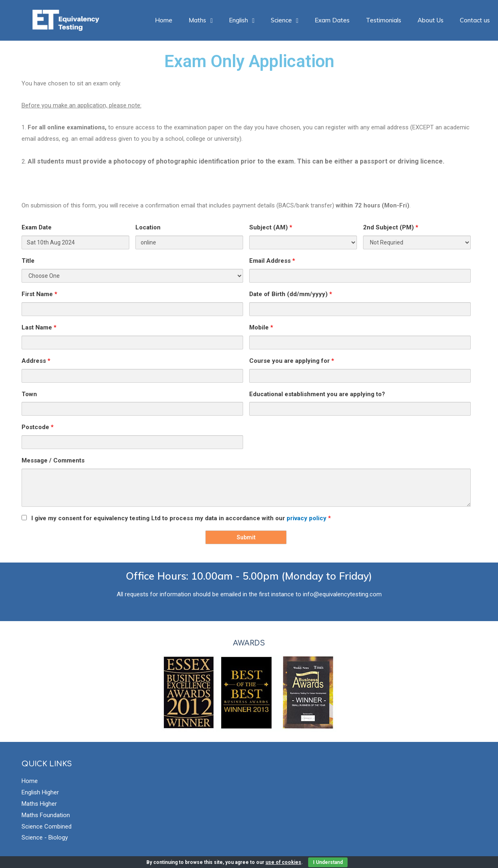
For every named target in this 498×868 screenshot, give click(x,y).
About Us (431, 20)
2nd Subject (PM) (391, 227)
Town (29, 394)
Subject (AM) (271, 227)
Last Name (39, 327)
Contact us (475, 20)
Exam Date (37, 227)
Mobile (261, 327)
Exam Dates (332, 20)
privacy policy (307, 518)
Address (36, 361)
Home (164, 20)
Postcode (38, 427)
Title (28, 261)
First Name (39, 294)
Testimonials (384, 20)
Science (285, 20)
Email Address (272, 261)
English (242, 20)
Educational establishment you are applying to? (317, 394)
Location (148, 227)
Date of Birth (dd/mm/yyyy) (291, 294)
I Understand (328, 862)
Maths (201, 20)
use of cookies (283, 862)
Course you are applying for (292, 361)
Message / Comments (53, 460)
